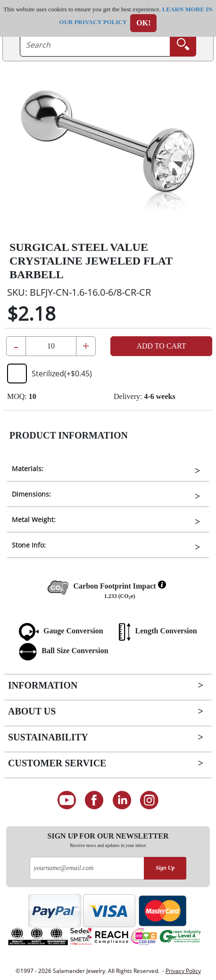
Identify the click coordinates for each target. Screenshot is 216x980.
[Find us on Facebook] (94, 800)
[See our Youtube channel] (67, 800)
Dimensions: (31, 494)
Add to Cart (161, 346)
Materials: (28, 469)
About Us (32, 711)
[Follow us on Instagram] (150, 800)
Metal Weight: (34, 519)
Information (43, 685)
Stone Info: (29, 545)
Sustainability (48, 737)
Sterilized (50, 374)
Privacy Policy (183, 971)
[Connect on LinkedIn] (122, 800)
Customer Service (57, 763)
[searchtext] (95, 45)
